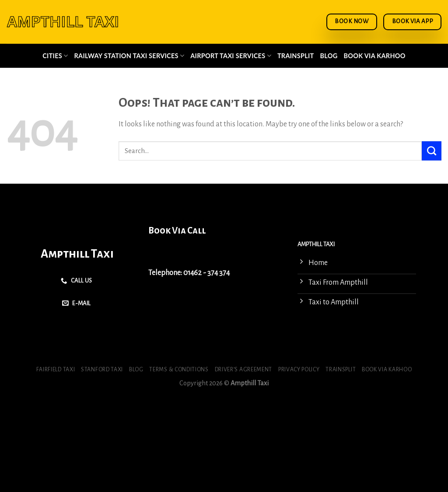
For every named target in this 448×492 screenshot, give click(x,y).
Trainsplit (296, 56)
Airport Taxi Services (231, 56)
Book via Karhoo (375, 56)
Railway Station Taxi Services (129, 56)
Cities (55, 56)
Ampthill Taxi (77, 254)
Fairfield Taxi (56, 370)
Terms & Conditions (179, 370)
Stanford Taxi (102, 370)
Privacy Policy (299, 370)
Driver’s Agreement (243, 370)
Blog (329, 56)
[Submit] (432, 151)
